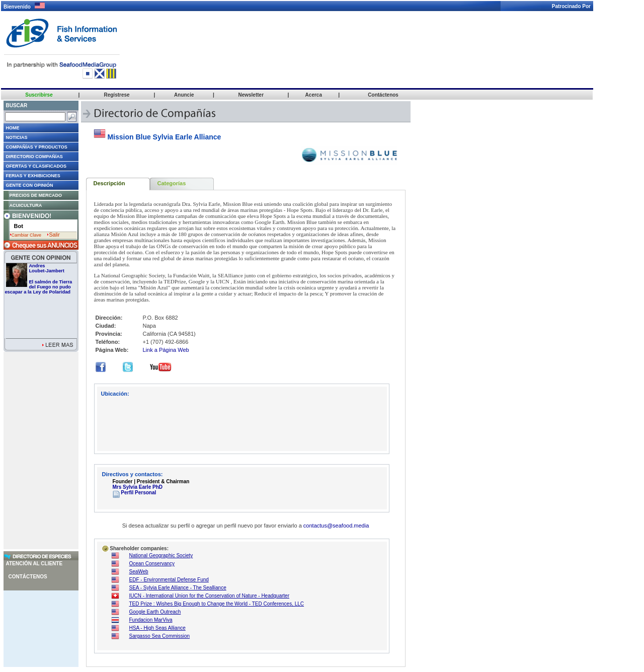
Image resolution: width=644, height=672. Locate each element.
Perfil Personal (135, 493)
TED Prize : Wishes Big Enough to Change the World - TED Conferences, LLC (217, 604)
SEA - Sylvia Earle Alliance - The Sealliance (178, 588)
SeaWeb (139, 572)
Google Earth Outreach (155, 612)
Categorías (172, 183)
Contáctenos (28, 577)
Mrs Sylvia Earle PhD (138, 487)
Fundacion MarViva (151, 620)
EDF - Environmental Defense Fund (169, 580)
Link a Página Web (166, 350)
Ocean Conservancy (152, 564)
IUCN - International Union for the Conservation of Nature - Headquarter (210, 596)
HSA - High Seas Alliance (157, 628)
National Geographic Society (161, 555)
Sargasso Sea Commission (160, 636)
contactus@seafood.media (336, 526)
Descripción (109, 183)
